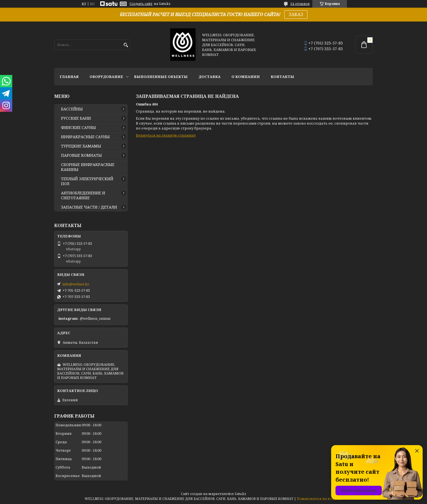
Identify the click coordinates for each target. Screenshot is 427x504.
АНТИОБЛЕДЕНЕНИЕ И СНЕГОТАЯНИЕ (83, 195)
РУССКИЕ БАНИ (76, 118)
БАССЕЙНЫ (72, 109)
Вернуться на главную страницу (166, 135)
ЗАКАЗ (296, 14)
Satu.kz (240, 494)
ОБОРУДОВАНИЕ (106, 77)
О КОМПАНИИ (246, 77)
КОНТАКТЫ (282, 77)
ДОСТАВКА (210, 77)
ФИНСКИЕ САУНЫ (78, 128)
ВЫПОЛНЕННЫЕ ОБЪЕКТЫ (161, 77)
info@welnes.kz (76, 284)
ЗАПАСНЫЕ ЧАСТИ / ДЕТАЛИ (89, 207)
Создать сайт (141, 4)
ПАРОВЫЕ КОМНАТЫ (81, 155)
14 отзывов (300, 4)
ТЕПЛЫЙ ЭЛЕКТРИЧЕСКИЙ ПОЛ (87, 181)
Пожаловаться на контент (320, 499)
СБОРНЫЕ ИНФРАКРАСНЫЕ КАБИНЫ (88, 167)
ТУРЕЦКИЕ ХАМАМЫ (81, 146)
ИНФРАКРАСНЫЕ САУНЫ (85, 137)
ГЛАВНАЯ (69, 77)
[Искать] (126, 45)
